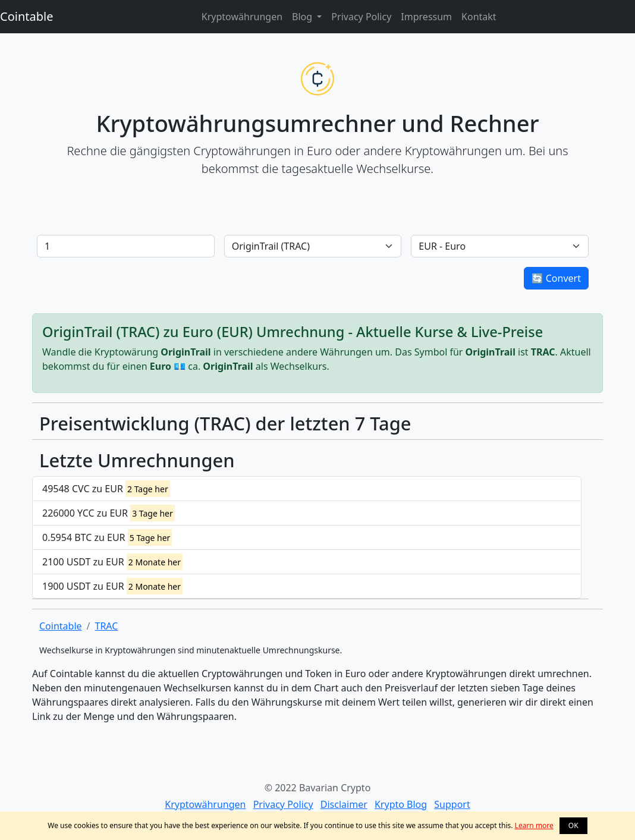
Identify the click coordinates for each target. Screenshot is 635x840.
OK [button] (573, 825)
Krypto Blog (401, 804)
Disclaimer (344, 804)
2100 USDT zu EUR (112, 562)
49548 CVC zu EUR (106, 489)
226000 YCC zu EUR (109, 513)
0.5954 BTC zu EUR (107, 537)
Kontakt (479, 17)
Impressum (426, 17)
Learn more (534, 825)
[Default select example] (313, 246)
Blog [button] (303, 17)
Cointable (26, 16)
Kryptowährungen (242, 17)
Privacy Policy (361, 17)
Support (452, 804)
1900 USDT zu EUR (112, 586)
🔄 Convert (556, 278)
